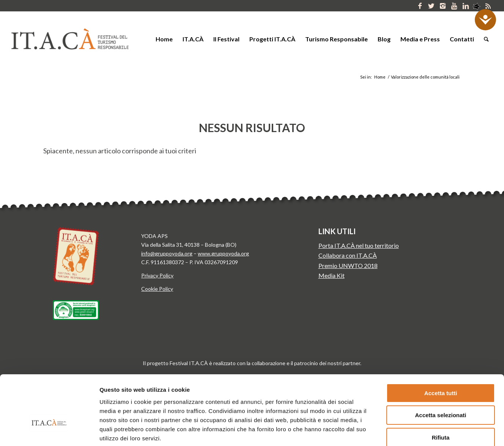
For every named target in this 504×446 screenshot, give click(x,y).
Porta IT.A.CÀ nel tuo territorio (359, 245)
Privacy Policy (157, 275)
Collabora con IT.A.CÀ (348, 255)
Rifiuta (441, 390)
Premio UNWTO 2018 (348, 266)
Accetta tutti (441, 346)
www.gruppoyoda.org (223, 253)
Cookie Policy (157, 289)
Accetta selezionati (440, 368)
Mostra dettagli (398, 431)
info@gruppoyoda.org (167, 253)
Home (380, 77)
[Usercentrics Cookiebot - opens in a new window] (49, 431)
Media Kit (332, 275)
